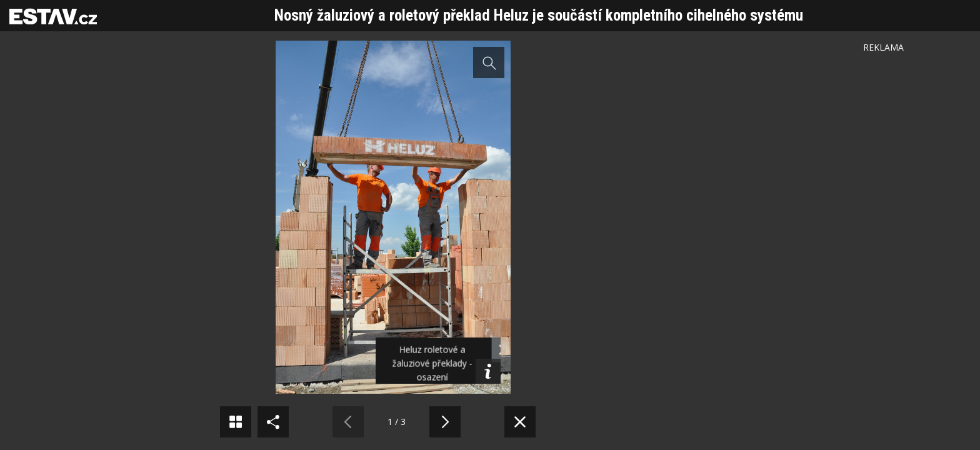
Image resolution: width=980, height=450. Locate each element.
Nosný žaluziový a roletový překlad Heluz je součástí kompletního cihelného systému (539, 15)
